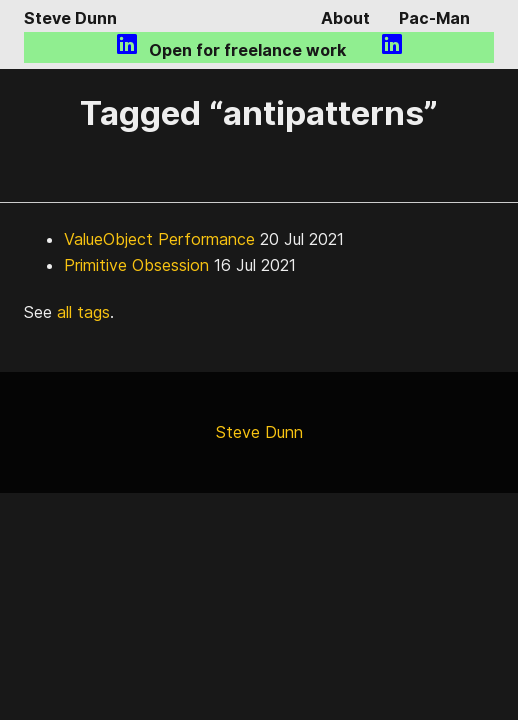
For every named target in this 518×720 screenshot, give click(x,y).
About (345, 18)
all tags (83, 312)
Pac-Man (434, 18)
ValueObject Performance (159, 239)
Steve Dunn (70, 18)
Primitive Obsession (136, 265)
